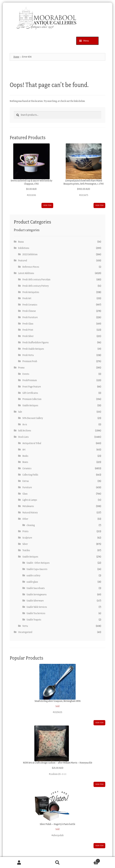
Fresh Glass (28, 324)
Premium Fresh (30, 361)
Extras (26, 481)
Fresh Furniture (30, 317)
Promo (21, 368)
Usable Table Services (37, 607)
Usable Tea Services (36, 613)
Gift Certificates (30, 393)
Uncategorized (25, 632)
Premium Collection (32, 399)
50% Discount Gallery (33, 418)
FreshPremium (30, 380)
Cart (88, 860)
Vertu (25, 626)
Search (57, 863)
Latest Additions (26, 273)
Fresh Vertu (28, 355)
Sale (20, 412)
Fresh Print (28, 330)
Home (16, 57)
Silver (25, 544)
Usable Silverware (35, 601)
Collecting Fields (30, 475)
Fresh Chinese (29, 311)
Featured (23, 260)
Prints (25, 531)
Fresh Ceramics (30, 305)
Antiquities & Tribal (32, 443)
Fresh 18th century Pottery (36, 286)
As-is (25, 424)
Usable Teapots (34, 620)
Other (25, 519)
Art (24, 450)
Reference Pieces (31, 267)
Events (26, 374)
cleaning (31, 525)
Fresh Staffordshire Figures (35, 342)
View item (47, 205)
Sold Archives (25, 431)
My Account (19, 863)
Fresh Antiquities (31, 292)
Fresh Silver (28, 336)
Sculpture (27, 538)
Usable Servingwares (36, 594)
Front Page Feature (32, 387)
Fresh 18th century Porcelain (36, 279)
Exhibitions (24, 248)
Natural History (30, 513)
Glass (25, 494)
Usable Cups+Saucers (37, 569)
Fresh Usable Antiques (33, 349)
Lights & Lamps (30, 500)
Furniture (27, 487)
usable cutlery (33, 575)
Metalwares (28, 506)
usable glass (32, 582)
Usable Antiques (30, 405)
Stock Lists (23, 437)
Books (25, 456)
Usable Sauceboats (36, 588)
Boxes (25, 462)
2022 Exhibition (30, 254)
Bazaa (21, 242)
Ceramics (27, 468)
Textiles (26, 550)
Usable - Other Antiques (38, 563)
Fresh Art (27, 298)
